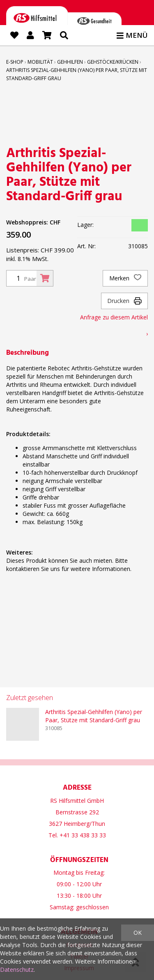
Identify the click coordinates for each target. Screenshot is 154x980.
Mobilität (40, 62)
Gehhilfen (70, 62)
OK (138, 933)
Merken (125, 278)
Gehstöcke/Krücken (113, 62)
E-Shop (15, 62)
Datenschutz (17, 970)
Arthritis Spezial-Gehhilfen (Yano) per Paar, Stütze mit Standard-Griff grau (94, 716)
